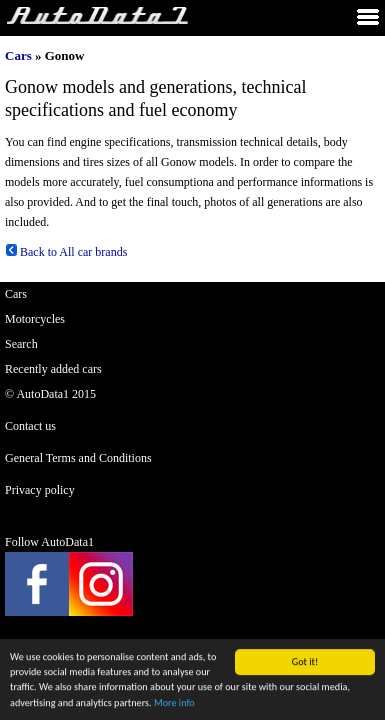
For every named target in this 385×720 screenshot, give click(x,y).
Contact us (30, 426)
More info (174, 703)
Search (21, 344)
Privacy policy (40, 490)
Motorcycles (35, 319)
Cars (18, 55)
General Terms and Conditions (78, 458)
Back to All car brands (66, 252)
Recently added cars (53, 369)
